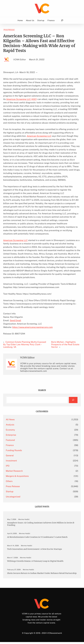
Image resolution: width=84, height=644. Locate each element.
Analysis (10, 425)
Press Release (9, 30)
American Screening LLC (39, 136)
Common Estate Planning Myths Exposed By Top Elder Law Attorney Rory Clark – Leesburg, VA (25, 344)
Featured (10, 440)
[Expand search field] (62, 20)
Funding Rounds (14, 450)
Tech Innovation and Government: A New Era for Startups (35, 549)
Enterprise (11, 435)
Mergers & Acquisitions (17, 476)
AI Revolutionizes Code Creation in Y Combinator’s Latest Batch (38, 537)
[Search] (73, 400)
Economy (10, 430)
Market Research (14, 471)
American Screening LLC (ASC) (22, 99)
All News (10, 420)
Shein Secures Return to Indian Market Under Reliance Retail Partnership (37, 574)
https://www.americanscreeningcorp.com (32, 327)
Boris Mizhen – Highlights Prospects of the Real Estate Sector (65, 344)
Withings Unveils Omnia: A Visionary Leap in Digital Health (36, 561)
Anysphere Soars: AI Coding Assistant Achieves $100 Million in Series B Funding (41, 524)
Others (9, 481)
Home (20, 20)
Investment (11, 461)
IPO (8, 466)
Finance (10, 445)
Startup (10, 492)
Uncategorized (13, 497)
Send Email (15, 320)
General (10, 456)
